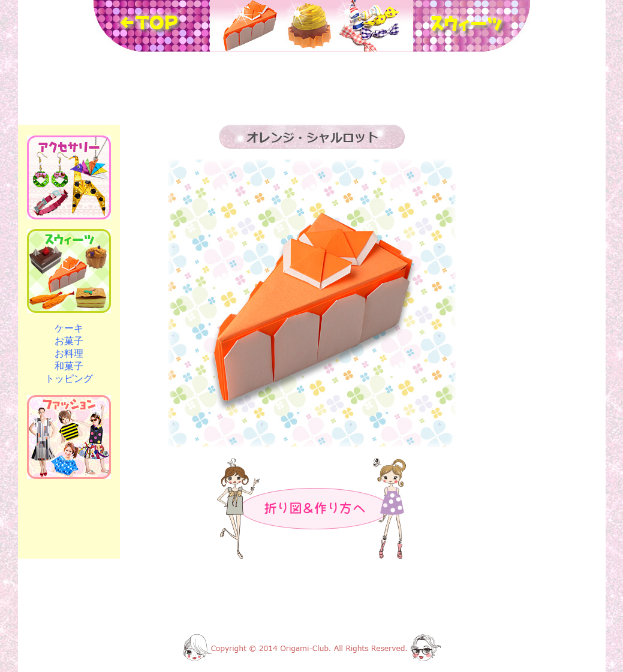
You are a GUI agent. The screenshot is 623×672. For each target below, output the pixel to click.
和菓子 (69, 366)
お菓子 (69, 341)
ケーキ (69, 328)
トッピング (69, 379)
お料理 (69, 353)
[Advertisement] (312, 88)
